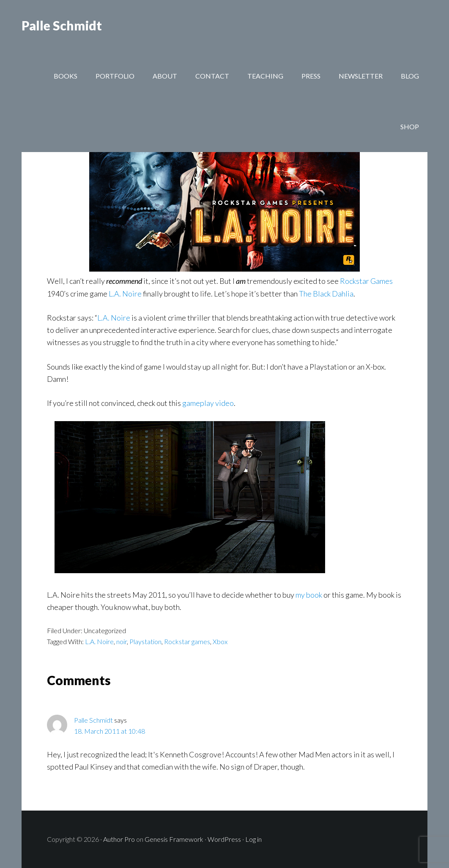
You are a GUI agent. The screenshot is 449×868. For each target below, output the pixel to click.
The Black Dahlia (326, 294)
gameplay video (208, 403)
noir (122, 641)
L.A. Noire (125, 294)
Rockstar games (187, 641)
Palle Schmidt (62, 25)
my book (309, 595)
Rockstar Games (366, 281)
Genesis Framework (174, 839)
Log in (253, 839)
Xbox (220, 641)
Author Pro (119, 839)
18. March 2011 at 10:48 (110, 731)
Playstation (145, 641)
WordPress (224, 839)
